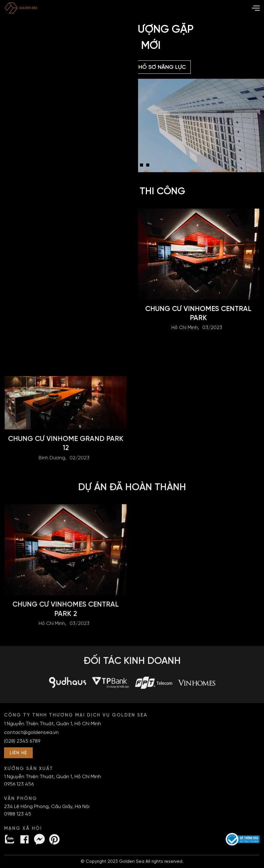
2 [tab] (124, 167)
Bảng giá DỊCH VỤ (102, 67)
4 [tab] (137, 167)
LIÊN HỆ (18, 756)
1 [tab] (118, 167)
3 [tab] (131, 167)
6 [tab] (149, 167)
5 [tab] (143, 167)
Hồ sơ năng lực (162, 67)
